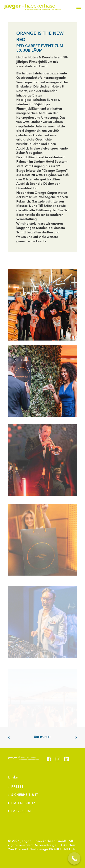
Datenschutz (23, 803)
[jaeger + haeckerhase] (32, 7)
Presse (17, 787)
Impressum (21, 812)
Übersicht (42, 737)
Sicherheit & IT (25, 795)
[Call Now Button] (74, 858)
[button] (79, 7)
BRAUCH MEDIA (62, 849)
